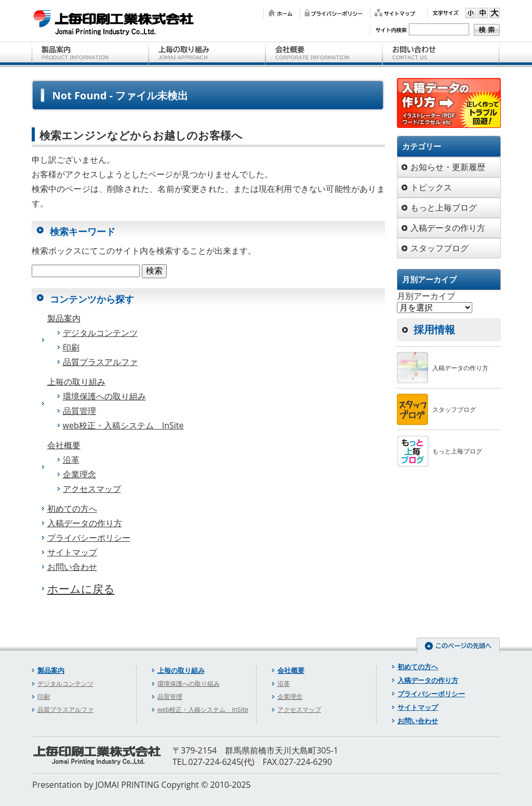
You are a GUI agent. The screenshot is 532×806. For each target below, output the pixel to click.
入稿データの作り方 (85, 523)
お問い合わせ (441, 55)
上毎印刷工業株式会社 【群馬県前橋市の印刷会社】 (114, 22)
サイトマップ (393, 13)
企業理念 (79, 474)
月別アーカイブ (426, 296)
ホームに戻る (81, 589)
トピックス (431, 187)
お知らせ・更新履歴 (448, 167)
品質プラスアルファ (100, 362)
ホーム (279, 13)
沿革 (71, 460)
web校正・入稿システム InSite (123, 425)
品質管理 (79, 411)
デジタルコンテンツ (100, 333)
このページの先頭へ (458, 645)
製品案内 (90, 55)
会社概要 (324, 55)
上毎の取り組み (207, 55)
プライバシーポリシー (332, 13)
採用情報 (434, 329)
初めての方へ (72, 509)
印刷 (71, 347)
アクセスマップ (92, 489)
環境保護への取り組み (104, 396)
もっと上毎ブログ (444, 207)
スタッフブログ (440, 248)
